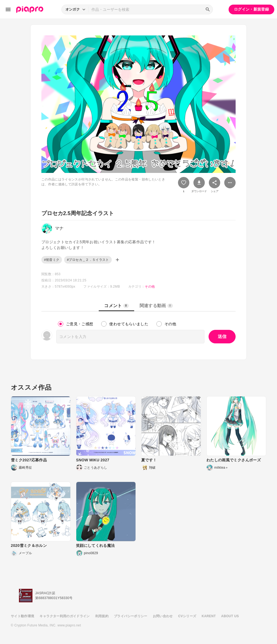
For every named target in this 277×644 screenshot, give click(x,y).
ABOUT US (230, 616)
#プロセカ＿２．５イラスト (88, 260)
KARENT (209, 616)
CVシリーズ (187, 616)
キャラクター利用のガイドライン (65, 616)
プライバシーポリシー (131, 616)
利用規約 (102, 616)
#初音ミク (52, 260)
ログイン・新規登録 (251, 9)
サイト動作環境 (22, 616)
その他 (150, 287)
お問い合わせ (163, 616)
